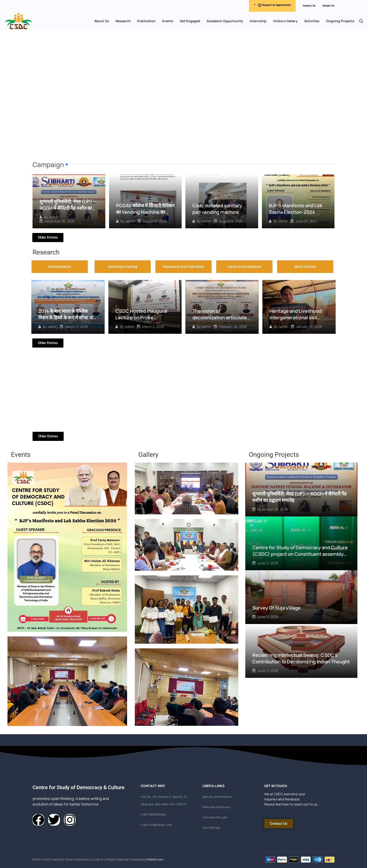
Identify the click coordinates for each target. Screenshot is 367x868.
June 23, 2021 (306, 221)
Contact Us (309, 6)
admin (54, 217)
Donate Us (328, 6)
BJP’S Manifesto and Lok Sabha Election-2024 (295, 209)
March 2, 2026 (153, 327)
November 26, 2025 (60, 221)
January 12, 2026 (309, 327)
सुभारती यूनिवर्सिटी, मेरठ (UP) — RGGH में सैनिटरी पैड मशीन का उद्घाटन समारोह (68, 208)
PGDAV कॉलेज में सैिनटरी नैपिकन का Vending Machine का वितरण (145, 212)
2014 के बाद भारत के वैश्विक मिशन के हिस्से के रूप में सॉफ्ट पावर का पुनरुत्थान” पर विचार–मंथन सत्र (68, 318)
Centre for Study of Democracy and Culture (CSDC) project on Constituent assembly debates (300, 554)
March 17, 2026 (76, 327)
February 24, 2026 (233, 327)
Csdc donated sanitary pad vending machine (217, 209)
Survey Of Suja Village (276, 608)
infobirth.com (155, 859)
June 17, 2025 (268, 563)
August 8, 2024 (155, 221)
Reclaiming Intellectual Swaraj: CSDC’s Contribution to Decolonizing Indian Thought (301, 658)
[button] (361, 21)
